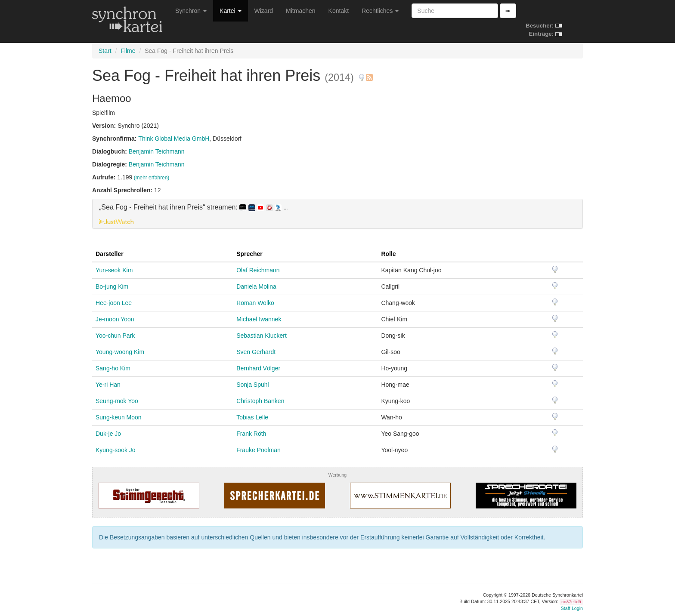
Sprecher (249, 254)
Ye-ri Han (108, 385)
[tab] (337, 214)
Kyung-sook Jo (116, 450)
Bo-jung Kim (112, 286)
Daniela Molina (256, 286)
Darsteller (110, 254)
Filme (128, 51)
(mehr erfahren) (152, 178)
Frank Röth (251, 434)
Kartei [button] (230, 11)
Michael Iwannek (259, 319)
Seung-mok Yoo (117, 401)
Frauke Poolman (259, 450)
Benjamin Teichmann (157, 151)
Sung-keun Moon (119, 417)
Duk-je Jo (108, 434)
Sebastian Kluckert (262, 336)
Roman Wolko (255, 303)
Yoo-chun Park (115, 336)
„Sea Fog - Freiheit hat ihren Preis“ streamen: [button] (194, 207)
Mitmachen (300, 11)
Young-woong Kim (120, 352)
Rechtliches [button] (380, 11)
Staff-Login (572, 608)
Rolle (388, 254)
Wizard (264, 11)
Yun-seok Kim (114, 270)
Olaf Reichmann (258, 270)
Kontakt (339, 11)
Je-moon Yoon (115, 319)
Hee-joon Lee (114, 303)
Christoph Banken (260, 401)
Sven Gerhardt (256, 352)
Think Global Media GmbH (174, 139)
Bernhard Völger (258, 368)
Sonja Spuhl (253, 385)
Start (105, 51)
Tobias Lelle (252, 417)
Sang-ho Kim (113, 368)
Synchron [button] (191, 11)
